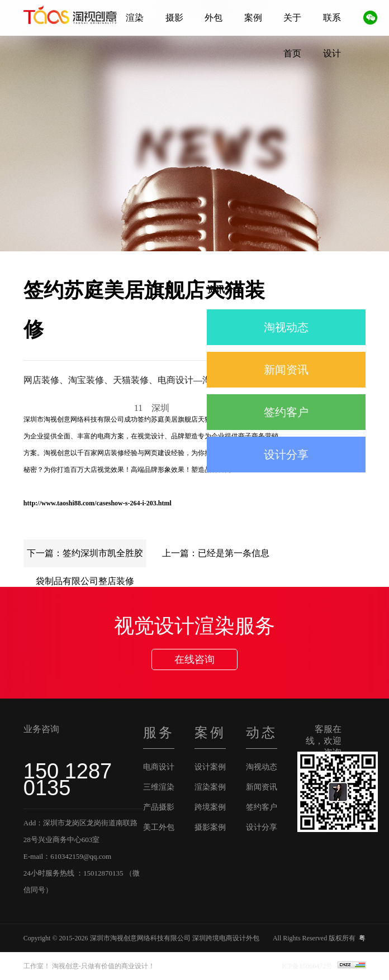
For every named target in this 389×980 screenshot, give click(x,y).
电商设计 (159, 767)
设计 (332, 53)
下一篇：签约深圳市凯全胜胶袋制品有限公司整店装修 (85, 558)
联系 (332, 18)
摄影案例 (210, 827)
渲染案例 (210, 787)
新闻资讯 (286, 370)
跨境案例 (210, 807)
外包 (214, 18)
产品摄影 (159, 807)
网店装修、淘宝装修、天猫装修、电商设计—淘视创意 (131, 380)
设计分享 (286, 455)
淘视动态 (286, 327)
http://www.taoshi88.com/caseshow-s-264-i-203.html (98, 503)
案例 (253, 18)
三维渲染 (159, 787)
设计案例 (210, 767)
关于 (292, 18)
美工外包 (159, 827)
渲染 (135, 18)
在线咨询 (194, 659)
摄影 (174, 18)
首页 (292, 53)
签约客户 (286, 412)
